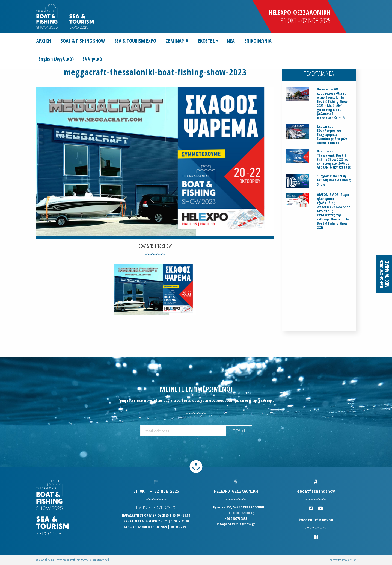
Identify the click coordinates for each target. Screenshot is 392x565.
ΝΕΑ (231, 41)
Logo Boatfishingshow (47, 17)
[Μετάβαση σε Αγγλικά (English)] (58, 58)
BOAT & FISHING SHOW (83, 41)
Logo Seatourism (82, 21)
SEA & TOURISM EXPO (135, 41)
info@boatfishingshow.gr (236, 524)
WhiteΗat (350, 560)
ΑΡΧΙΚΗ (44, 41)
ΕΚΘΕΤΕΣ (206, 41)
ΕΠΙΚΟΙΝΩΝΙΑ (258, 41)
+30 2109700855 (236, 519)
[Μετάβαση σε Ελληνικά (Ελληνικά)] (92, 58)
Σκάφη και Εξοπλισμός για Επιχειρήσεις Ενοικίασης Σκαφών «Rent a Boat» (332, 135)
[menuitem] (46, 41)
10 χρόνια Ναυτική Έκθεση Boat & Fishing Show (334, 180)
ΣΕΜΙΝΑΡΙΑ (177, 41)
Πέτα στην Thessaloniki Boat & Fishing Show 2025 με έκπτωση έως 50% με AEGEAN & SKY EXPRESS (334, 159)
